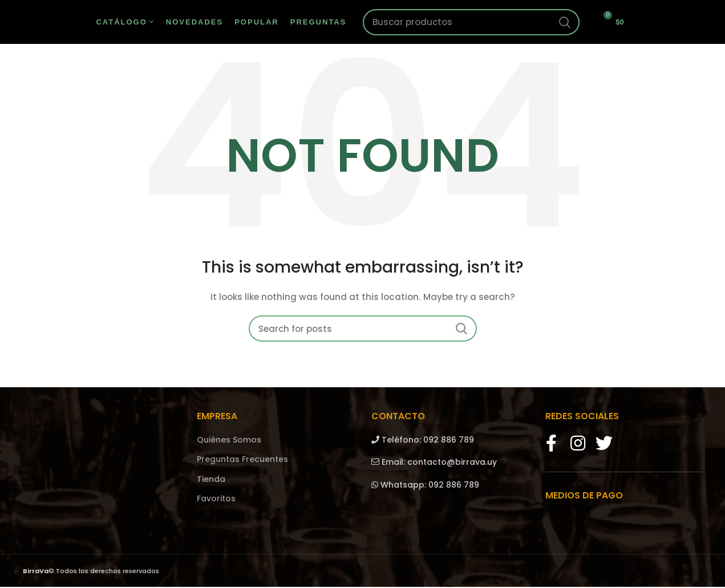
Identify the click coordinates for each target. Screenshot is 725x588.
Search (564, 23)
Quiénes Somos (229, 441)
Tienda (211, 480)
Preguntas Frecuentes (242, 461)
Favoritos (216, 500)
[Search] (471, 23)
